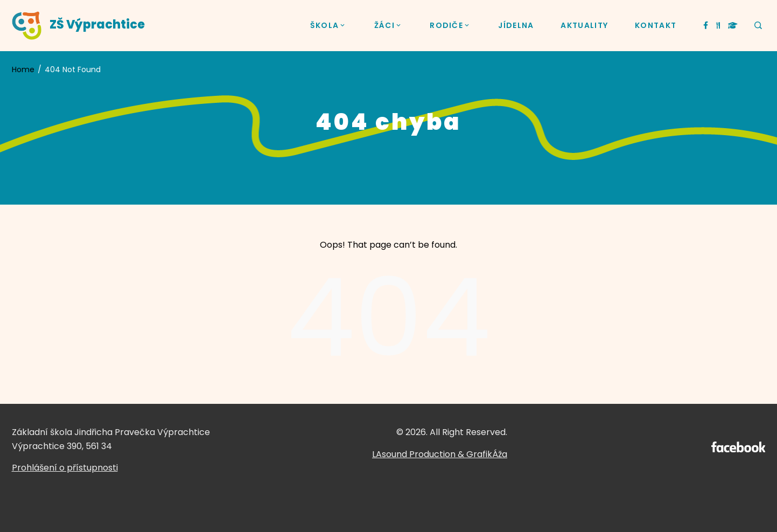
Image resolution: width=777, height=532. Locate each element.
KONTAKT (656, 25)
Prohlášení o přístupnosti (65, 468)
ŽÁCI (389, 26)
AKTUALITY (584, 25)
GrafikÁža (487, 454)
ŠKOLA (329, 26)
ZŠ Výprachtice (97, 24)
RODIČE (450, 26)
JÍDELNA (516, 25)
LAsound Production (414, 454)
